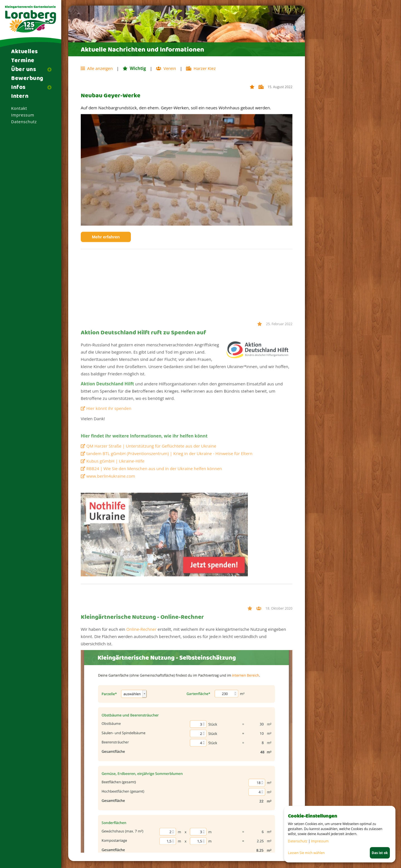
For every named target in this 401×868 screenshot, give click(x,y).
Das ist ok (380, 853)
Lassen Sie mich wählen (306, 853)
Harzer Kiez (262, 95)
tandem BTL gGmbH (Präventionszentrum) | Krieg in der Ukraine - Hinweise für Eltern (169, 533)
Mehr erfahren (111, 245)
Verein (259, 707)
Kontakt (19, 108)
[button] (52, 69)
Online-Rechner (141, 727)
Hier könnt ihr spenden (109, 488)
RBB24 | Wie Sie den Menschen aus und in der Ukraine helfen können (154, 548)
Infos (18, 88)
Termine (23, 61)
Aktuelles (25, 52)
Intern (20, 96)
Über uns (24, 70)
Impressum (23, 115)
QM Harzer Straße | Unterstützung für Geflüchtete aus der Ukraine (151, 526)
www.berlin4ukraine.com (111, 556)
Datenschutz (24, 122)
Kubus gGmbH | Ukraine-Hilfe (115, 541)
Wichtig (253, 95)
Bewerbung (27, 79)
